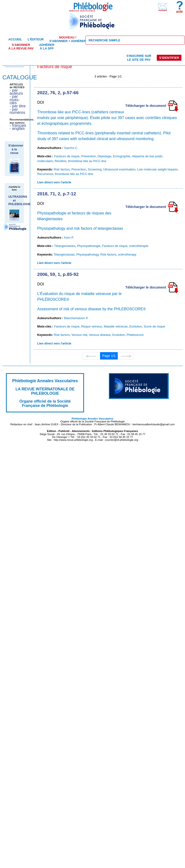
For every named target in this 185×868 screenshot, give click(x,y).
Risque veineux (92, 326)
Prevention (79, 169)
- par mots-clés (15, 100)
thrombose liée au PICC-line (87, 161)
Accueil (15, 39)
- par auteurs (16, 92)
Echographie (122, 156)
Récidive (60, 161)
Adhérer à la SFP (47, 47)
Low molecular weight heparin (157, 169)
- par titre (18, 106)
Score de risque (154, 326)
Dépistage (104, 156)
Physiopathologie (89, 246)
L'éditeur (36, 39)
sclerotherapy (127, 254)
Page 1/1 (109, 356)
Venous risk (79, 335)
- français (18, 125)
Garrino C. (71, 148)
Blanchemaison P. (76, 318)
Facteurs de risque (67, 156)
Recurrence (45, 174)
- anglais (17, 128)
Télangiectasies (65, 246)
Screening (95, 169)
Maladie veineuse (116, 326)
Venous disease (100, 335)
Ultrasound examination (119, 169)
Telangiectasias (64, 254)
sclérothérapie (139, 246)
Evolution (136, 326)
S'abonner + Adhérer (68, 39)
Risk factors (62, 169)
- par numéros (17, 111)
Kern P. (69, 237)
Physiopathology (87, 254)
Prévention (88, 156)
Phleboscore (135, 335)
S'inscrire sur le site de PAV (139, 58)
